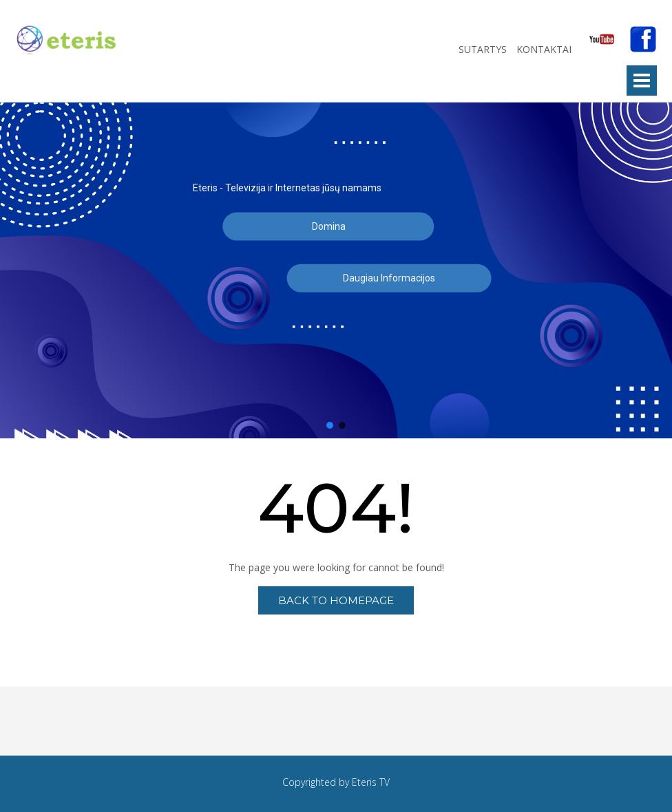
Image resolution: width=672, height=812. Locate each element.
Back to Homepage (336, 600)
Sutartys (484, 49)
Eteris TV (371, 782)
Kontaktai (545, 49)
